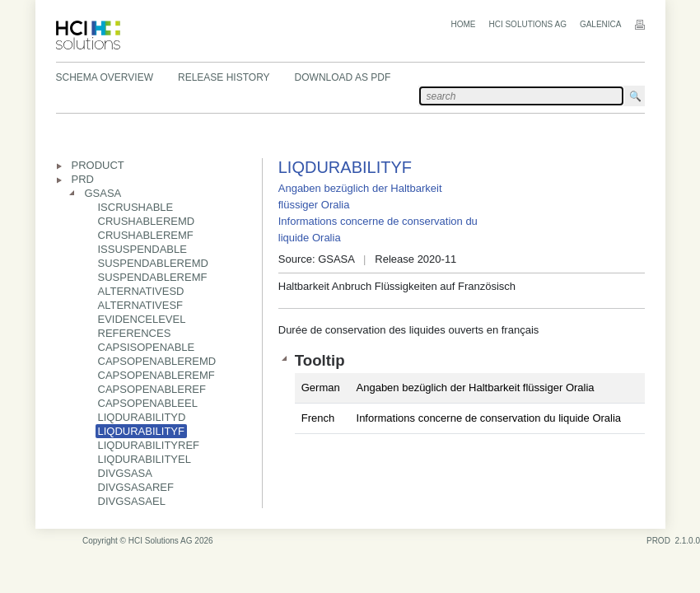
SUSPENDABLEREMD (153, 263)
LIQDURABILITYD (142, 417)
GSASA (103, 193)
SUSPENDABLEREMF (153, 277)
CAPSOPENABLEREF (152, 389)
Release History (224, 77)
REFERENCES (135, 333)
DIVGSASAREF (136, 487)
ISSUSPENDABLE (142, 249)
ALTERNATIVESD (141, 291)
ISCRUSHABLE (136, 207)
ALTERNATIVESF (141, 305)
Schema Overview (105, 77)
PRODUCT (98, 165)
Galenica (601, 24)
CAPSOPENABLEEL (148, 403)
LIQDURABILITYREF (149, 445)
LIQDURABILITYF (141, 431)
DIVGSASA (125, 473)
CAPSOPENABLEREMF (156, 375)
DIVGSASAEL (132, 501)
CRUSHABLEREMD (147, 221)
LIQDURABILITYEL (145, 459)
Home (463, 24)
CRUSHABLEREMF (146, 235)
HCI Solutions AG (527, 24)
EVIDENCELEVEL (142, 319)
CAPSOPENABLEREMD (157, 361)
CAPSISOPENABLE (147, 347)
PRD (83, 179)
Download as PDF (343, 77)
